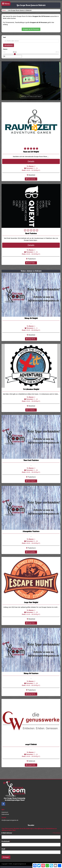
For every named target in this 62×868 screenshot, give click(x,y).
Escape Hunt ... (31, 623)
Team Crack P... (31, 481)
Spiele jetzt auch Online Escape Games (31, 97)
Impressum (5, 812)
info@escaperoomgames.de (10, 820)
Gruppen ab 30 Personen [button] (31, 29)
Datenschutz (5, 814)
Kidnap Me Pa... (31, 694)
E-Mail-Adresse (7, 833)
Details (31, 161)
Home (4, 10)
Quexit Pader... (31, 263)
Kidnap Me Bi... (31, 339)
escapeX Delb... (31, 765)
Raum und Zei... (31, 179)
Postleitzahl (6, 841)
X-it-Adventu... (31, 410)
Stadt (4, 849)
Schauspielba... (31, 552)
